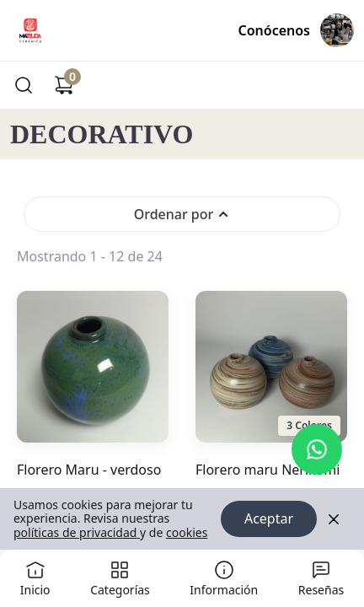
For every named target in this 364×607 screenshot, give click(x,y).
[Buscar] (24, 85)
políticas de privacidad (77, 532)
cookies (187, 532)
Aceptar (269, 519)
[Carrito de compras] (64, 85)
